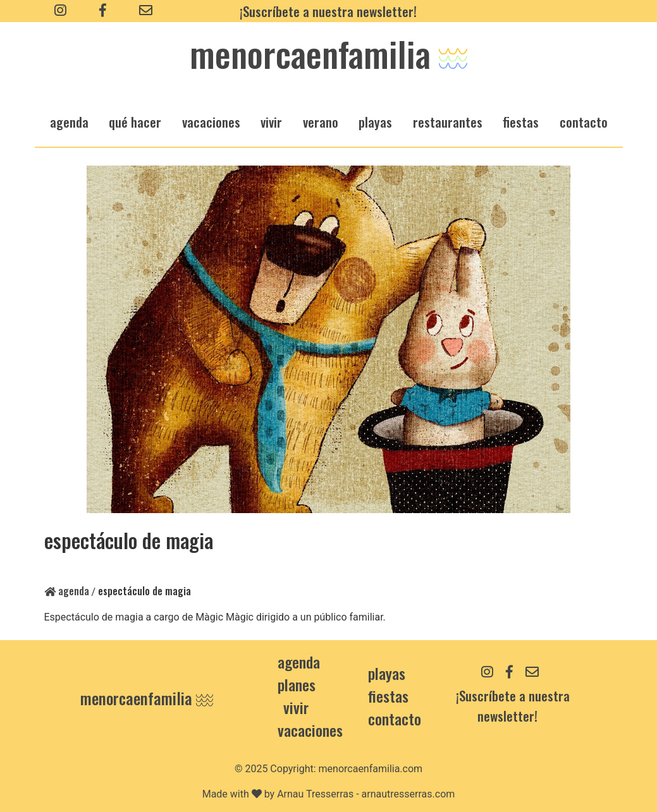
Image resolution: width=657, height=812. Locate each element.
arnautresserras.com (408, 794)
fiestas (521, 122)
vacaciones (211, 122)
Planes (297, 684)
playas (375, 122)
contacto (395, 718)
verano (321, 122)
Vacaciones (310, 730)
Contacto (584, 122)
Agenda (67, 591)
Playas (387, 673)
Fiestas (388, 696)
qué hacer (135, 122)
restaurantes (448, 122)
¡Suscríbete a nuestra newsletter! (328, 11)
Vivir (296, 707)
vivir (271, 122)
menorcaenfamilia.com (371, 769)
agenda (69, 122)
